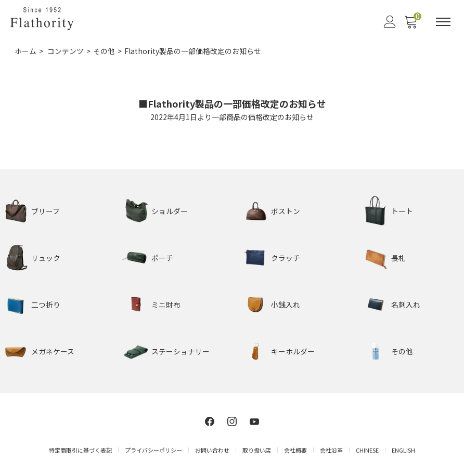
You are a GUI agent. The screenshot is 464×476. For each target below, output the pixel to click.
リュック (46, 257)
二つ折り (46, 304)
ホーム (25, 51)
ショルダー (170, 210)
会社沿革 (331, 449)
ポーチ (162, 257)
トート (402, 210)
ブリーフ (46, 210)
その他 (104, 51)
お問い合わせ (212, 449)
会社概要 (295, 449)
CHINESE (367, 449)
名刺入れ (406, 304)
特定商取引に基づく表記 (80, 449)
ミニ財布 (166, 304)
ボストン (286, 210)
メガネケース (53, 351)
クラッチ (286, 257)
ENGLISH (403, 449)
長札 (398, 257)
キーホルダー (293, 351)
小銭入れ (286, 304)
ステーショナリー (181, 351)
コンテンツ (66, 51)
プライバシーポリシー (153, 449)
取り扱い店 (257, 449)
